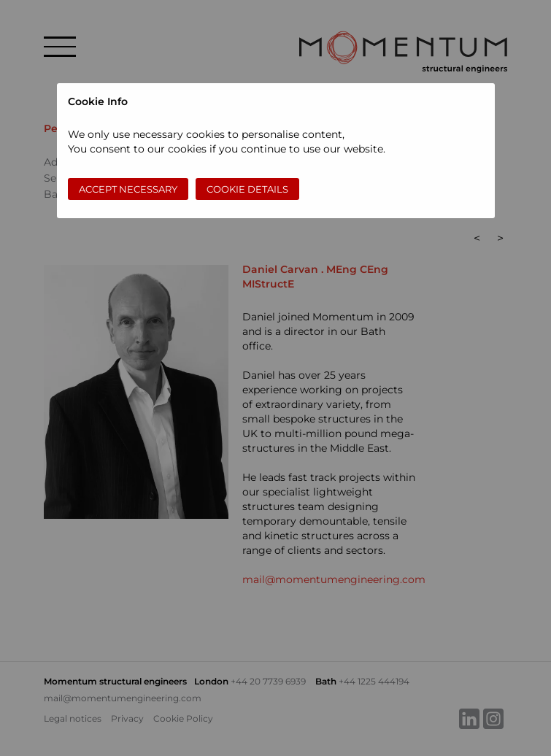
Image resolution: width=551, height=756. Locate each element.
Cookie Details (247, 189)
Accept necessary (128, 189)
